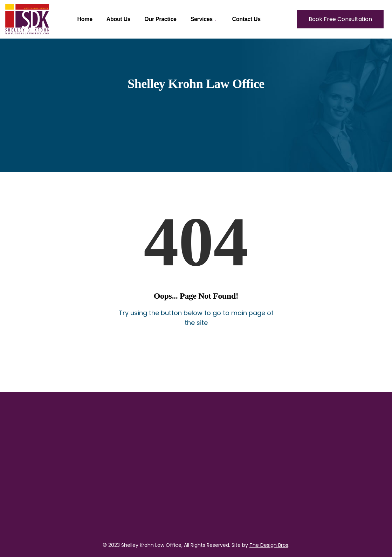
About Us (119, 19)
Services (203, 19)
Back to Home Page (196, 348)
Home (85, 19)
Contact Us (246, 19)
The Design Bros (269, 545)
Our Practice (160, 19)
